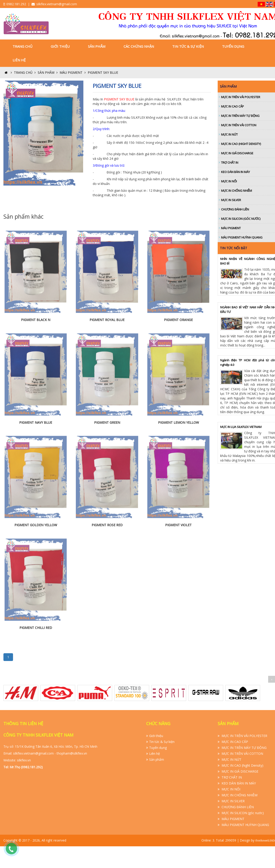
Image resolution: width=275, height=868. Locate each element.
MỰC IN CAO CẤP (234, 742)
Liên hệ (19, 60)
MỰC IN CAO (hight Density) (242, 765)
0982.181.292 (16, 4)
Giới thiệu (60, 46)
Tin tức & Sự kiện (188, 46)
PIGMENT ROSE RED (107, 590)
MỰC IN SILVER (233, 801)
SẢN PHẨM (48, 72)
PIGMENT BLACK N (36, 384)
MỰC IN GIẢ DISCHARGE (239, 771)
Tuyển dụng (233, 46)
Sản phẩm (97, 46)
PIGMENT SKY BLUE (103, 72)
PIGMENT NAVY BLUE (36, 487)
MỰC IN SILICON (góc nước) (242, 813)
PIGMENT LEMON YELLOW (178, 487)
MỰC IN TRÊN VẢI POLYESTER (244, 736)
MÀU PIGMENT (73, 72)
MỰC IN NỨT (231, 759)
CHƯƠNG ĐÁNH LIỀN (237, 807)
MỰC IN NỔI (230, 789)
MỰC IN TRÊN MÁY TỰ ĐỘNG (244, 748)
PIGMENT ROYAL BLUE (107, 384)
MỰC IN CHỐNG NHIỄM (239, 795)
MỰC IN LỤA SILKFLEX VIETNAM (241, 427)
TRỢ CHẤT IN (231, 777)
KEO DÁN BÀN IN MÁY (238, 783)
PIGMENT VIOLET (178, 590)
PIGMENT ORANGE (178, 384)
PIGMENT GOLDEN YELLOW (36, 590)
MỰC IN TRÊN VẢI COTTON (242, 754)
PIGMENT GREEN (107, 487)
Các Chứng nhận (139, 46)
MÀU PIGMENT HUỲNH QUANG (245, 825)
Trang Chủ (22, 46)
